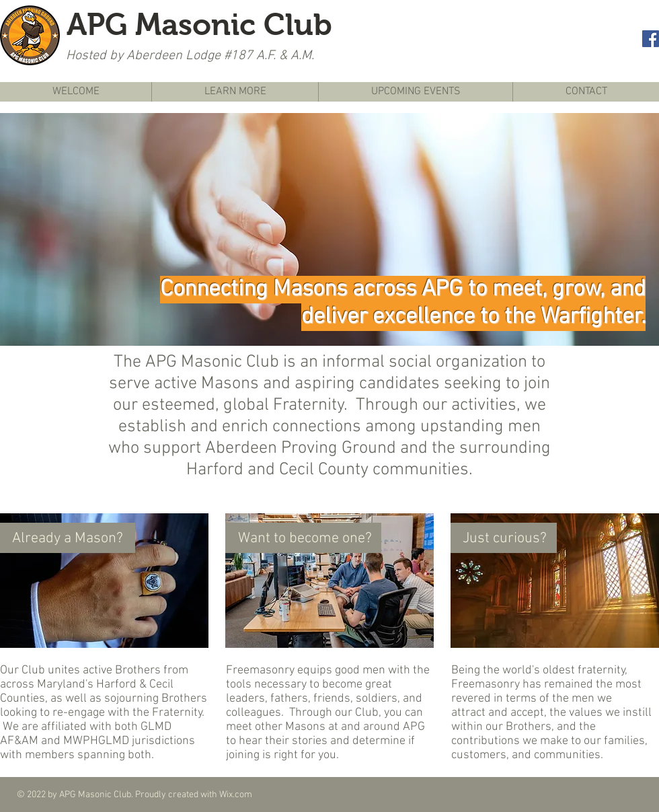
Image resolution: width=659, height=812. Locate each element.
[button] (329, 229)
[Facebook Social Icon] (651, 39)
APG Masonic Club (199, 24)
